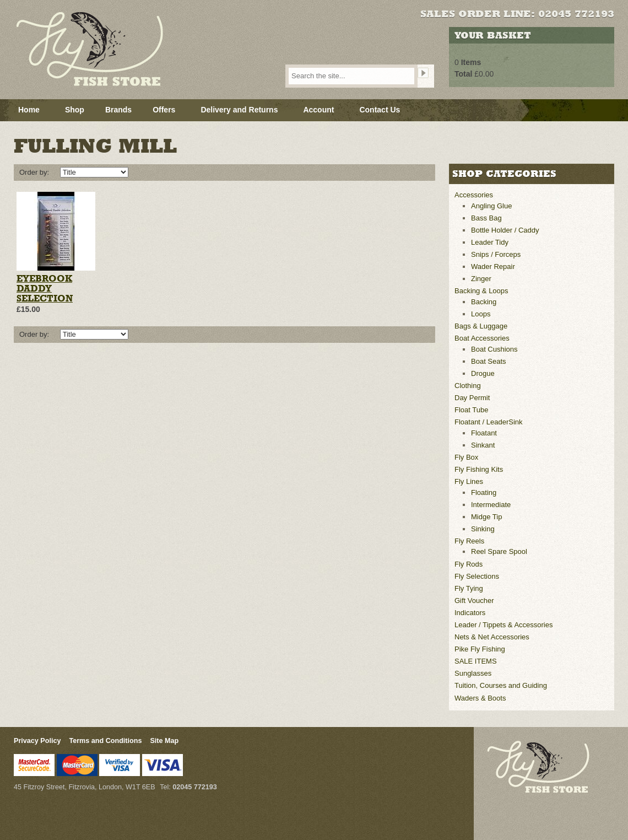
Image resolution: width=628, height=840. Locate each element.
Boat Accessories (482, 338)
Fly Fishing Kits (479, 469)
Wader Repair (493, 266)
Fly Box (466, 457)
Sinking (483, 529)
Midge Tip (486, 517)
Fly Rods (469, 564)
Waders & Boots (480, 698)
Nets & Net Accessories (492, 637)
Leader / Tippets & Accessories (504, 625)
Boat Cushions (494, 349)
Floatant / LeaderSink (489, 422)
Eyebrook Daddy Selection (45, 289)
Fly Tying (469, 588)
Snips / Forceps (496, 254)
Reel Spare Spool (499, 551)
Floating (484, 492)
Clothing (468, 386)
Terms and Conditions (105, 741)
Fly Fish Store (108, 49)
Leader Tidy (490, 242)
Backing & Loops (481, 291)
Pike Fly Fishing (480, 649)
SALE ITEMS (476, 661)
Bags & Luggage (481, 326)
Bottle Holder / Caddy (505, 230)
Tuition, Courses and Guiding (501, 685)
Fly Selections (477, 576)
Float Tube (471, 410)
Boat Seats (489, 361)
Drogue (483, 373)
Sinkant (483, 445)
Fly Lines (469, 481)
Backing (484, 302)
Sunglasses (473, 673)
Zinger (481, 279)
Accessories (474, 195)
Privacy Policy (37, 741)
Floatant (484, 433)
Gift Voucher (474, 601)
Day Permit (472, 398)
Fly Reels (469, 541)
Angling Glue (491, 206)
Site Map (164, 741)
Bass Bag (486, 218)
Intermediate (491, 505)
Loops (481, 314)
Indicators (470, 613)
